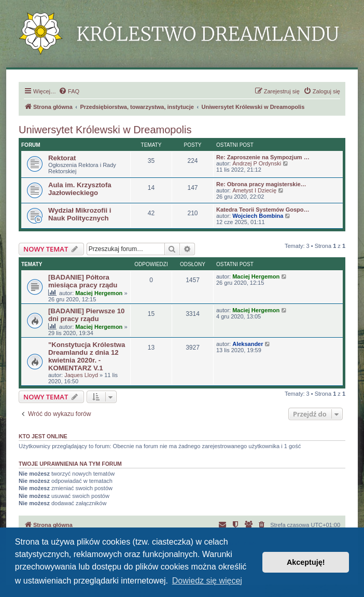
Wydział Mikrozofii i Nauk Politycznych (80, 214)
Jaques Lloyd (81, 375)
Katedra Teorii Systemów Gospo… (263, 210)
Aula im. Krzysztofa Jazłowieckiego (80, 189)
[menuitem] (69, 91)
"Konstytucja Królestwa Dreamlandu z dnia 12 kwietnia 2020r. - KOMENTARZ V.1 (87, 356)
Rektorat (62, 158)
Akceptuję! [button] (306, 562)
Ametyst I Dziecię (254, 190)
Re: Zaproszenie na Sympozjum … (263, 157)
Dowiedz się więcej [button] (207, 581)
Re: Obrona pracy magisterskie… (261, 184)
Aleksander (248, 344)
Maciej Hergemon (99, 293)
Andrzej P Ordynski (257, 163)
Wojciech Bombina (258, 216)
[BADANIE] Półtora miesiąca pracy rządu (83, 281)
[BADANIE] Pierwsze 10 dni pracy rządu (86, 315)
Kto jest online (43, 436)
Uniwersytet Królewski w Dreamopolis (105, 130)
